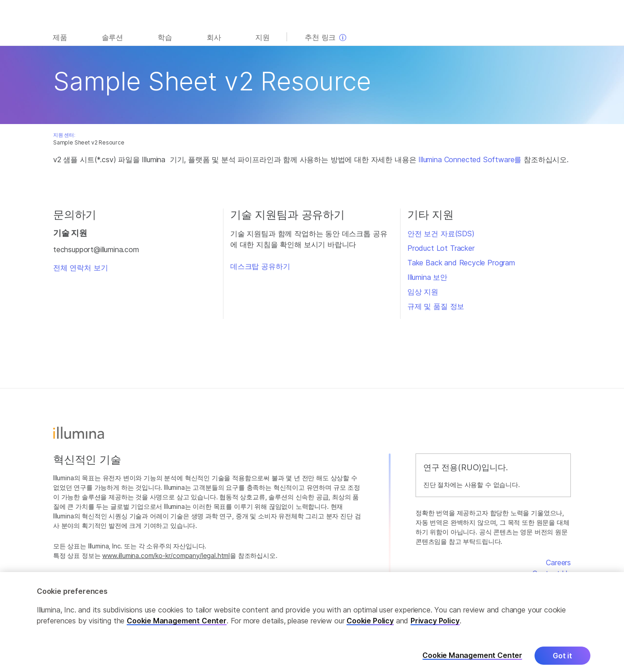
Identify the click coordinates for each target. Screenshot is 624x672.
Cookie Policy (370, 626)
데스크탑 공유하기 (260, 266)
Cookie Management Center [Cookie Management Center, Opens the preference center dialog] (472, 661)
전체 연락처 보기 (80, 268)
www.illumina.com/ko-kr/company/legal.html (166, 555)
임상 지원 (423, 292)
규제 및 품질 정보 (436, 306)
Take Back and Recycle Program (461, 263)
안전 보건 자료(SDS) (441, 234)
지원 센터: (64, 135)
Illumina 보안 (427, 277)
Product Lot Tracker (441, 248)
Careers (558, 562)
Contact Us (552, 573)
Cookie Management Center (177, 626)
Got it (562, 661)
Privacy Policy (435, 626)
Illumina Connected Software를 (470, 159)
